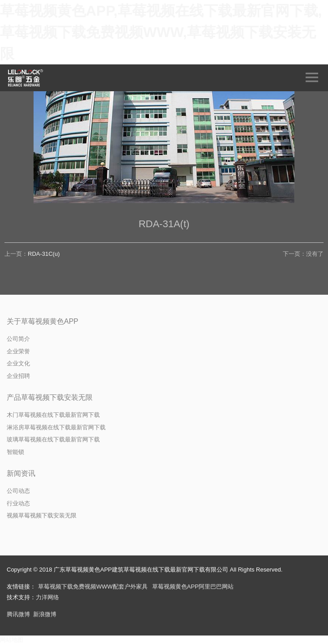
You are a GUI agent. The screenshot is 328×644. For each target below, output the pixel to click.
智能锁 (15, 452)
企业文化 (18, 363)
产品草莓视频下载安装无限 (50, 397)
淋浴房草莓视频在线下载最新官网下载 (56, 427)
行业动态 (18, 503)
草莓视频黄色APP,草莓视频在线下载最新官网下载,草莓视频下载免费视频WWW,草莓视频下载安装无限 (161, 32)
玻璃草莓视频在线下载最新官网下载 (53, 439)
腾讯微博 (18, 614)
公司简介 (18, 339)
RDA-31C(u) (44, 254)
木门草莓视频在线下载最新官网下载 (53, 415)
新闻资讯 (21, 473)
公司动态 (18, 491)
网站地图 (12, 640)
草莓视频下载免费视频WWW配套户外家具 (93, 587)
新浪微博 (45, 614)
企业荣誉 (18, 351)
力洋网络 (47, 597)
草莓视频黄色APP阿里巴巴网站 (193, 587)
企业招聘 (18, 376)
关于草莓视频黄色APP (43, 321)
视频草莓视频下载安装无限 (42, 515)
